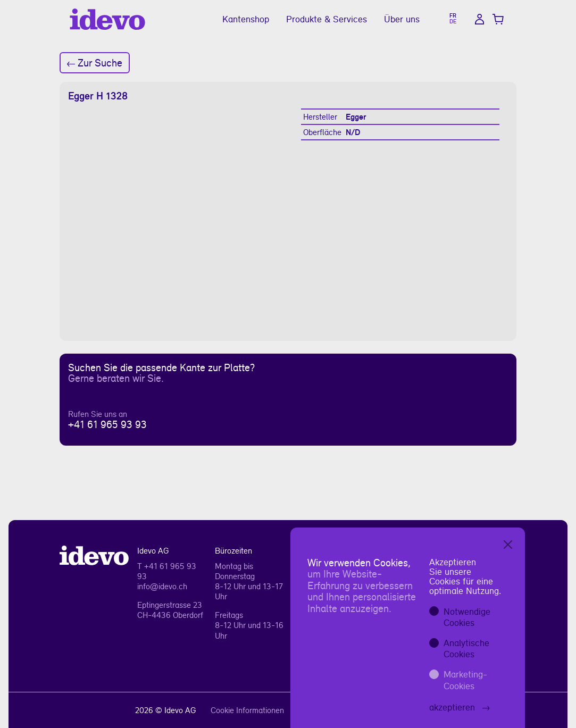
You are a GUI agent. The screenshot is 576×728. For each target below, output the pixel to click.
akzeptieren (460, 707)
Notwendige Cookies (467, 617)
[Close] (508, 545)
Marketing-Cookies (465, 680)
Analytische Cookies (466, 648)
